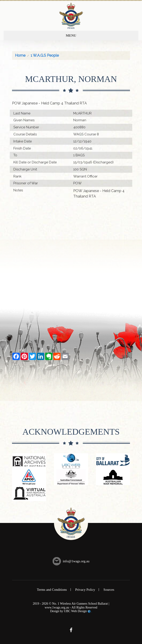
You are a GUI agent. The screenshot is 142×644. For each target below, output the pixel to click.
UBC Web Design (75, 611)
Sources (109, 590)
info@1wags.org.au (76, 561)
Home (20, 55)
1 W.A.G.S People (45, 55)
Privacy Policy (85, 590)
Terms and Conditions (52, 590)
